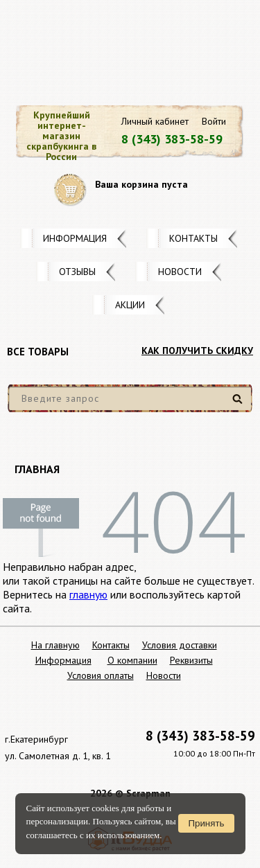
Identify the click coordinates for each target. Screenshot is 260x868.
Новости (180, 272)
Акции (130, 305)
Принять (206, 823)
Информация (75, 238)
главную (88, 594)
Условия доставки (180, 645)
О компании (132, 660)
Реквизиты (191, 660)
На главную (55, 645)
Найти (240, 404)
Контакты (193, 238)
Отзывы (77, 272)
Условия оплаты (101, 675)
